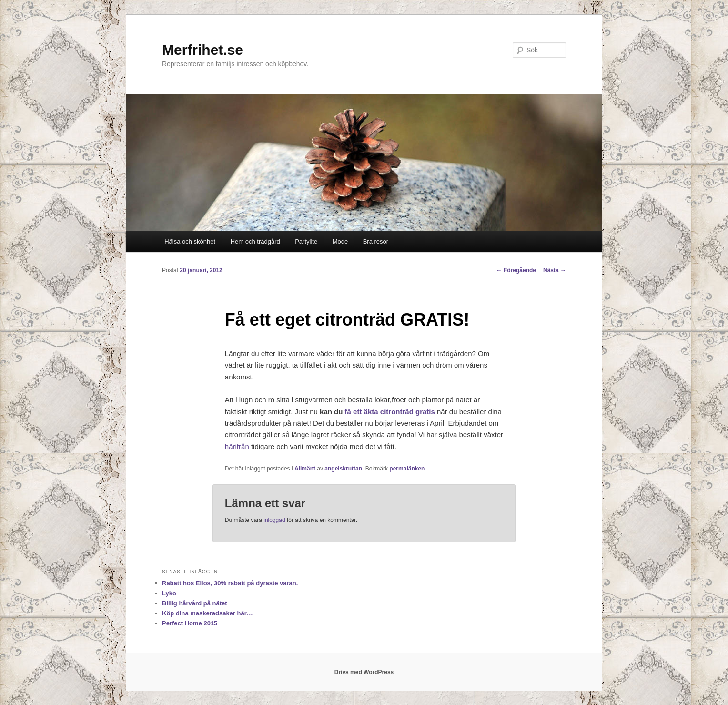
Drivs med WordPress (364, 672)
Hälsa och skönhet (190, 241)
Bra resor (376, 241)
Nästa (555, 270)
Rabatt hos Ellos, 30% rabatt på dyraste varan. (230, 583)
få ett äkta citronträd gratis (390, 412)
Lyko (169, 593)
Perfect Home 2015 (190, 623)
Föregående (516, 270)
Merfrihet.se (202, 50)
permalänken (407, 469)
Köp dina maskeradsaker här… (207, 613)
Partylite (306, 241)
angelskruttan (343, 469)
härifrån (237, 446)
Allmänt (305, 469)
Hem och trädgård (255, 241)
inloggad (274, 520)
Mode (340, 241)
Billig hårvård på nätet (195, 603)
